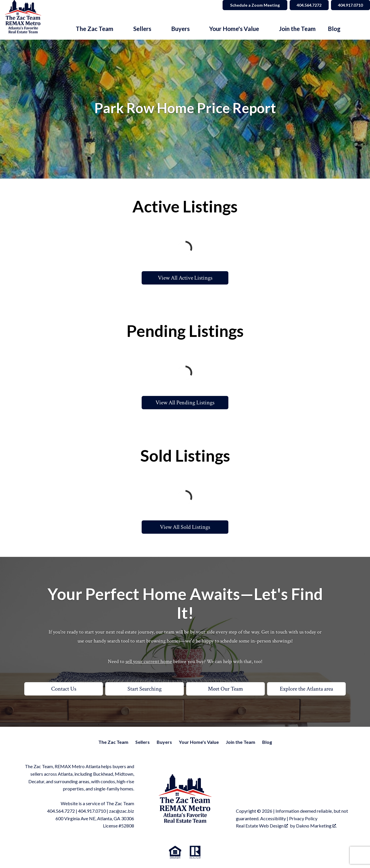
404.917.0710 (92, 811)
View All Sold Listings (185, 527)
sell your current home (149, 661)
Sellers (143, 742)
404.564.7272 (61, 811)
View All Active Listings (185, 278)
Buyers (164, 742)
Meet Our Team (225, 689)
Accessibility (273, 818)
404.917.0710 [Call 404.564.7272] (350, 5)
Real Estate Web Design (262, 826)
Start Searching (145, 689)
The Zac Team (113, 742)
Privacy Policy (303, 818)
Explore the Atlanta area (306, 689)
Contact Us (64, 689)
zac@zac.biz (122, 811)
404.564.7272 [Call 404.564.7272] (308, 5)
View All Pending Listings (185, 403)
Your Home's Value (199, 742)
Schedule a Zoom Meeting (253, 5)
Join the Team (297, 29)
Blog (334, 29)
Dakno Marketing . (316, 826)
